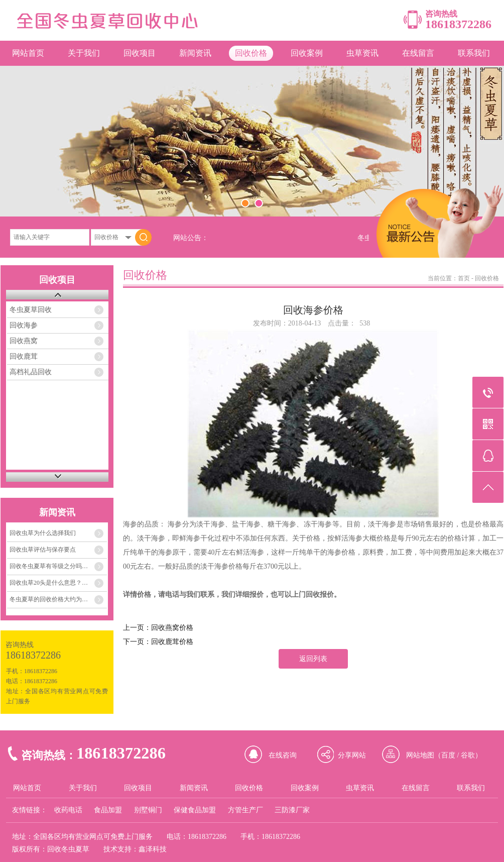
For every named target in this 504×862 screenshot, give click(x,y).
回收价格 (251, 53)
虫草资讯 (362, 53)
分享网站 (352, 755)
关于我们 (84, 53)
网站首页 (28, 53)
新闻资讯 (195, 53)
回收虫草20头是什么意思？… (49, 583)
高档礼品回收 (31, 372)
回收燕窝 (24, 341)
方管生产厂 (245, 810)
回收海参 (24, 325)
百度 (448, 755)
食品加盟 (108, 810)
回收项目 (140, 53)
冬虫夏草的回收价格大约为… (49, 599)
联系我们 (474, 53)
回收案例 (307, 53)
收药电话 (68, 810)
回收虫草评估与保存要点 (43, 550)
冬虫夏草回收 (31, 310)
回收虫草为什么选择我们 (43, 533)
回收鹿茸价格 (172, 642)
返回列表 (313, 659)
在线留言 (418, 53)
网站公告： (191, 238)
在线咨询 (283, 755)
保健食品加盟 (195, 810)
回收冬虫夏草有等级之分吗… (49, 566)
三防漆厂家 (292, 810)
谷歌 (468, 755)
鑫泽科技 (153, 849)
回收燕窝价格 (172, 628)
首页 (464, 278)
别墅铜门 (148, 810)
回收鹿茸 (24, 356)
